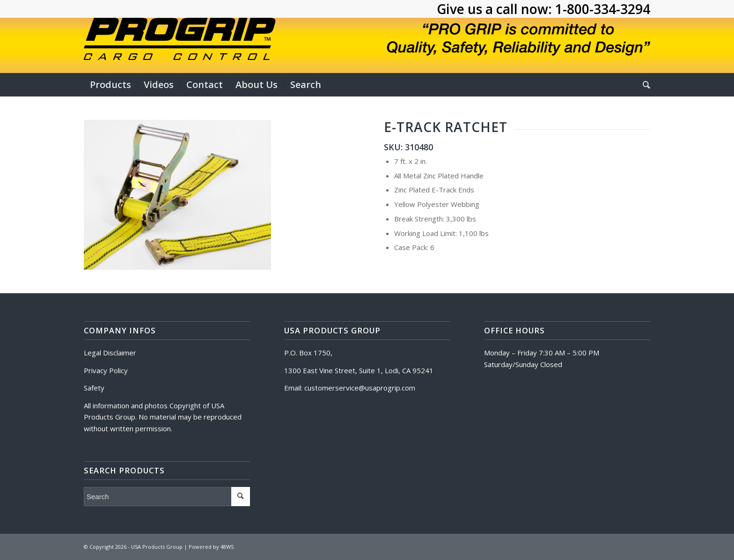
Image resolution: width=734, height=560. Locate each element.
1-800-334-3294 (603, 9)
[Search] (643, 85)
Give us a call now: (496, 9)
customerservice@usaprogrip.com (360, 388)
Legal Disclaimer (110, 353)
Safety (94, 388)
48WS (227, 547)
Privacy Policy (106, 370)
